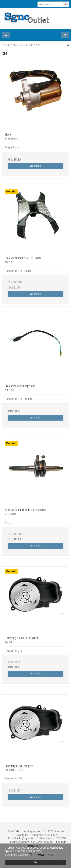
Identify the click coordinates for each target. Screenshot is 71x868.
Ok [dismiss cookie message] (35, 862)
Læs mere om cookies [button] (18, 855)
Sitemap (61, 842)
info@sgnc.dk (25, 838)
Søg (66, 4)
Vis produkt (35, 166)
